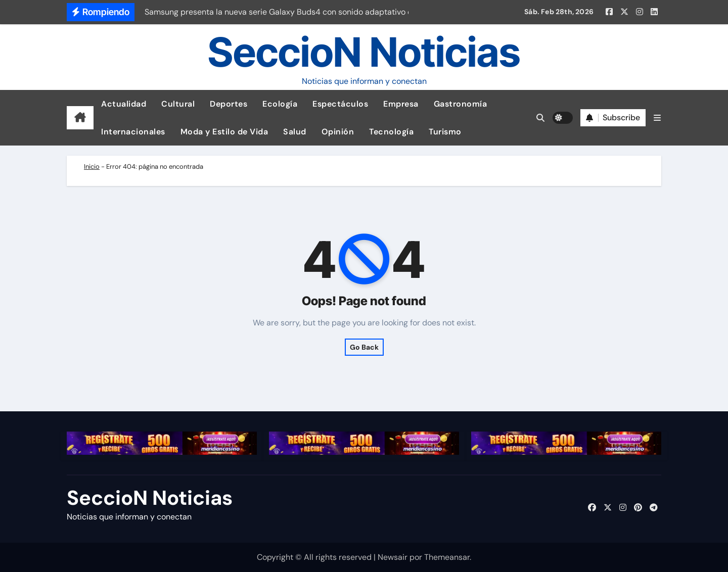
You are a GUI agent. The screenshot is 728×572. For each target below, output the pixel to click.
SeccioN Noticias (364, 52)
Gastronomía (461, 104)
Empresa (401, 104)
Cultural (178, 104)
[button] (657, 118)
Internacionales (133, 132)
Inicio (92, 166)
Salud (295, 132)
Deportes (229, 104)
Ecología (280, 104)
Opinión (338, 132)
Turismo (445, 132)
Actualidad (124, 104)
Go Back (364, 347)
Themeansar (447, 557)
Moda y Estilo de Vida (224, 132)
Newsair (393, 557)
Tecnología (391, 132)
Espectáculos (340, 104)
